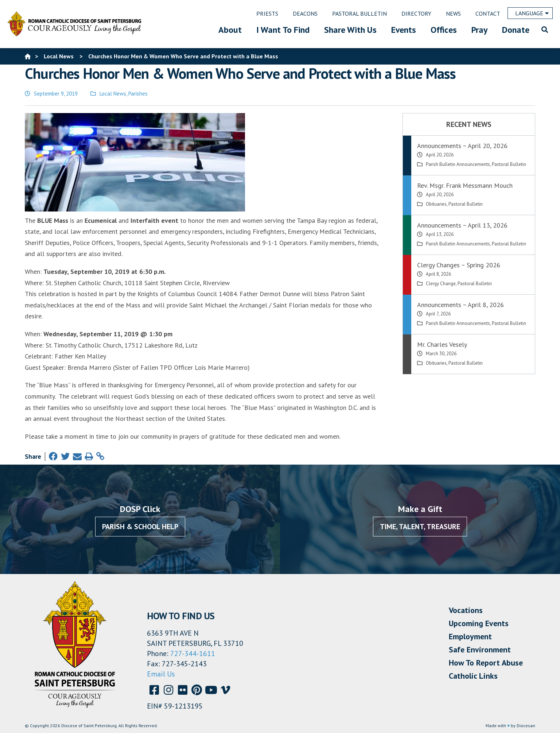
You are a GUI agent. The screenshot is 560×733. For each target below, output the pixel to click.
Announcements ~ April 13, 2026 (462, 225)
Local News (113, 94)
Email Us (161, 674)
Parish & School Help (140, 527)
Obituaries (436, 204)
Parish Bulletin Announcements (458, 164)
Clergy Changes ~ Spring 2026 (459, 265)
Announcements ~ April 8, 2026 (460, 305)
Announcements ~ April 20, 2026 (462, 146)
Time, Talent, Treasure (420, 527)
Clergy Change (441, 284)
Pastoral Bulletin (509, 164)
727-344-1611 (193, 654)
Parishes (138, 94)
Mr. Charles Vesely (442, 344)
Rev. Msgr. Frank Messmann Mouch (465, 185)
